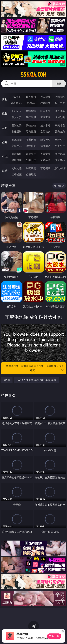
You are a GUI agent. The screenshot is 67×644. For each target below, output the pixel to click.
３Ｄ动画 (60, 111)
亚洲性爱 (17, 125)
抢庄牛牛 (60, 103)
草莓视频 (45, 168)
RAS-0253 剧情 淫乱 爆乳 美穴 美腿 (36, 380)
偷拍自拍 (31, 125)
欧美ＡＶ (45, 111)
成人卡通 (45, 125)
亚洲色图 (31, 140)
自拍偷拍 (31, 111)
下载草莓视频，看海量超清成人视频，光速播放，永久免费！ (34, 368)
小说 (5, 157)
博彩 (5, 99)
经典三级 (31, 131)
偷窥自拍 (17, 140)
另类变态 (60, 131)
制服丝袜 (17, 131)
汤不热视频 (60, 168)
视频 (5, 114)
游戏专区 (60, 97)
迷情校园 (17, 160)
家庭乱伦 (31, 154)
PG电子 (17, 97)
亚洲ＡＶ (17, 111)
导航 (5, 171)
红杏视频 (17, 174)
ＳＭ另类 (60, 117)
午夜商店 (31, 168)
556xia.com (34, 75)
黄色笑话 (45, 160)
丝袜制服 (31, 117)
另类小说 (31, 160)
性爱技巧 (60, 160)
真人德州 (31, 97)
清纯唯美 (31, 146)
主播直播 (45, 117)
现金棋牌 (45, 103)
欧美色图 (45, 140)
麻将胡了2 (17, 103)
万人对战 (45, 97)
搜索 (59, 84)
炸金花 (31, 103)
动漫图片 (60, 140)
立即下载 (54, 636)
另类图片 (60, 146)
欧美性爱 (60, 125)
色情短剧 (31, 174)
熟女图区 (45, 146)
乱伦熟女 (45, 131)
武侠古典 (60, 154)
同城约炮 (17, 168)
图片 (5, 142)
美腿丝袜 (17, 146)
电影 (5, 128)
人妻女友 (45, 154)
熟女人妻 (17, 117)
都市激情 (17, 154)
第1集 (7, 380)
